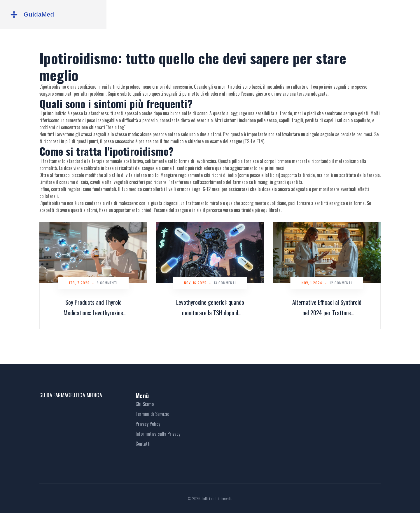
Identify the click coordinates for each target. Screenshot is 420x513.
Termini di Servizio (152, 414)
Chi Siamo (145, 404)
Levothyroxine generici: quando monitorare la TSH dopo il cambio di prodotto (210, 308)
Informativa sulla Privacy (158, 434)
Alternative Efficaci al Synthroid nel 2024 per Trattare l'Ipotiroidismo (327, 308)
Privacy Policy (148, 424)
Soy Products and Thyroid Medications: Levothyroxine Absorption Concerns (93, 308)
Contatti (143, 444)
